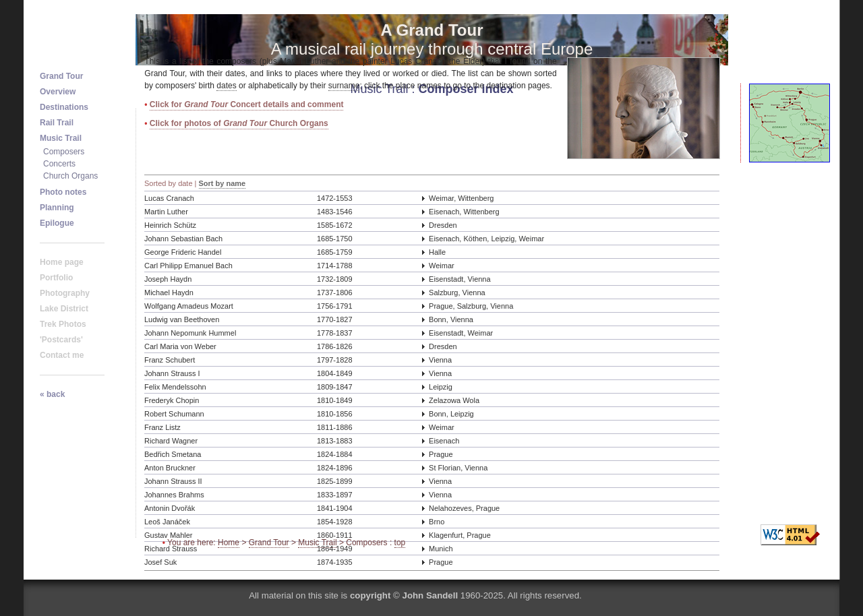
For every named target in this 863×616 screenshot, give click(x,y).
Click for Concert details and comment (247, 104)
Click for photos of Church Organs (239, 123)
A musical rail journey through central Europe (432, 39)
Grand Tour (269, 543)
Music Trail (317, 543)
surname (344, 86)
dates (226, 86)
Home (229, 543)
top (400, 543)
